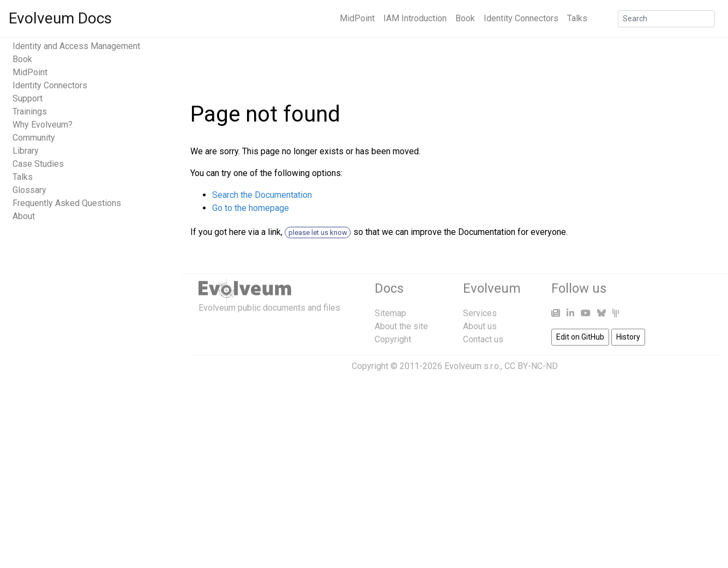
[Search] (666, 19)
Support (28, 98)
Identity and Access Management (76, 46)
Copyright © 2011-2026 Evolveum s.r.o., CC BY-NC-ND (455, 366)
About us (480, 326)
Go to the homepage (251, 208)
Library (26, 151)
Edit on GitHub (580, 337)
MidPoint (357, 18)
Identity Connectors (521, 18)
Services (480, 313)
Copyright (393, 339)
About (24, 216)
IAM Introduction (415, 18)
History (628, 337)
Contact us (483, 339)
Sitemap (390, 313)
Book (465, 18)
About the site (401, 326)
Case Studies (38, 164)
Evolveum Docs (60, 18)
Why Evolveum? (43, 125)
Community (34, 138)
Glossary (29, 190)
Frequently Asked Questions (67, 203)
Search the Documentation (262, 195)
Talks (577, 18)
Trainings (30, 111)
